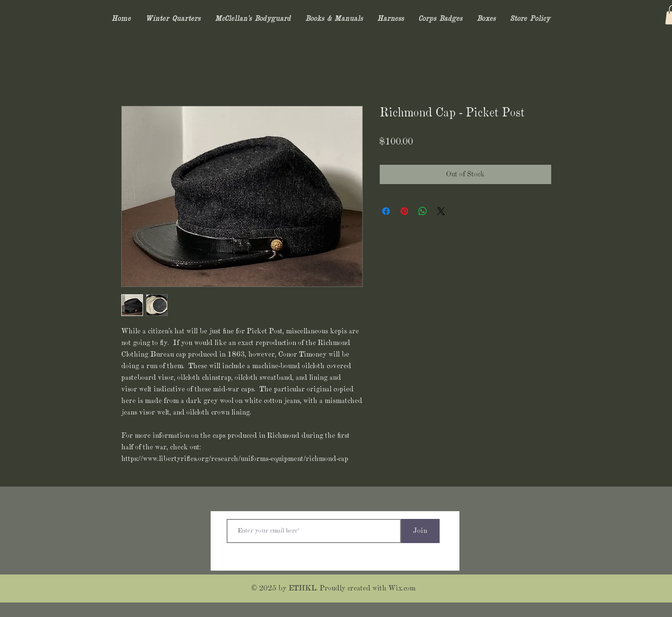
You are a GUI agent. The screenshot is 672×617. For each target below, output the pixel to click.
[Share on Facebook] (386, 211)
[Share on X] (441, 211)
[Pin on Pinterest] (404, 211)
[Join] (420, 531)
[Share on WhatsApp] (423, 211)
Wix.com (402, 588)
